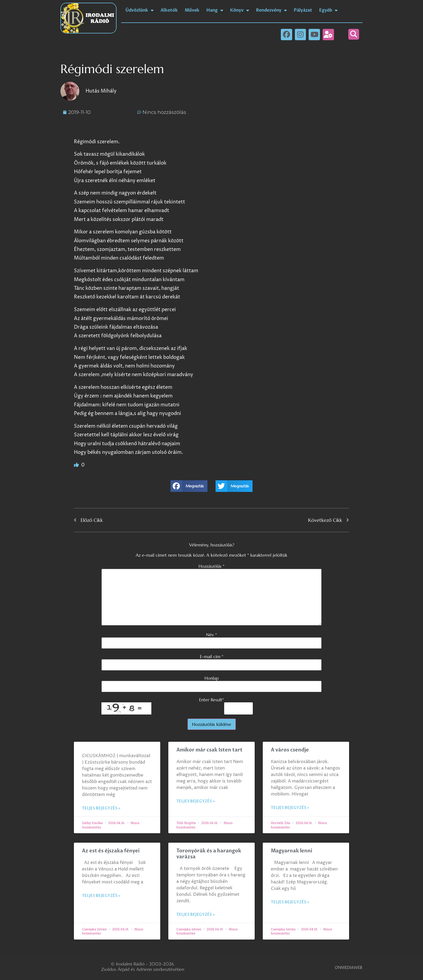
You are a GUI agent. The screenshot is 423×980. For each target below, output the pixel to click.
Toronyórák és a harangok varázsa (209, 854)
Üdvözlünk (139, 10)
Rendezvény (271, 10)
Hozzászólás (211, 566)
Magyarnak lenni (291, 851)
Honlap (211, 678)
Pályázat (303, 10)
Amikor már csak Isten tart (209, 750)
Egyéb (328, 10)
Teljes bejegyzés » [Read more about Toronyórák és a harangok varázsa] (196, 915)
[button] (354, 34)
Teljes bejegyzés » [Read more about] (101, 808)
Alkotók (169, 10)
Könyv (240, 10)
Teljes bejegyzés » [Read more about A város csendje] (290, 808)
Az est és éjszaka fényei (111, 851)
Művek (192, 10)
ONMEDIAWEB (349, 968)
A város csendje (290, 750)
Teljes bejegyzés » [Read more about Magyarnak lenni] (290, 902)
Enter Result (211, 700)
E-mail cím (212, 656)
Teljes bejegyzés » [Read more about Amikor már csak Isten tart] (196, 801)
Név (211, 635)
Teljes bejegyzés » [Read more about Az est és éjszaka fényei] (101, 896)
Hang (215, 10)
